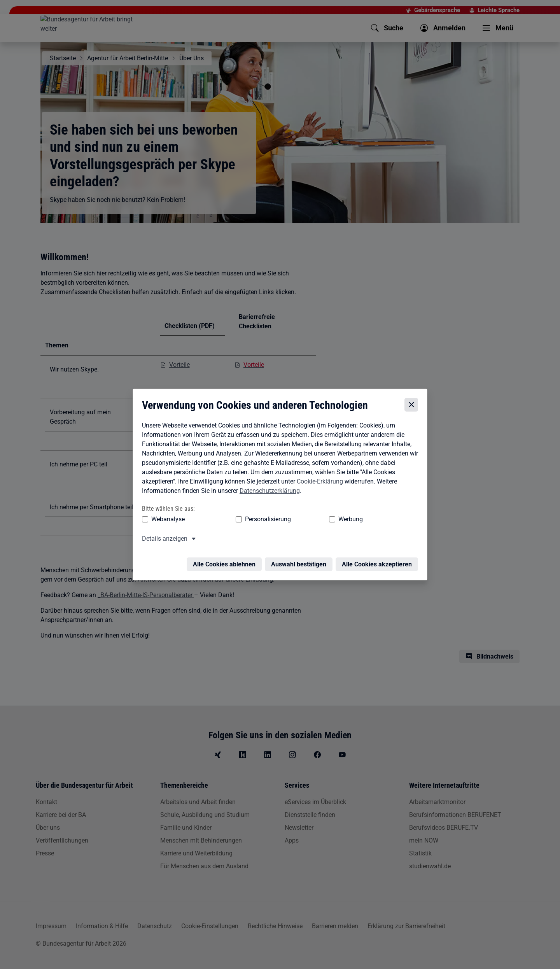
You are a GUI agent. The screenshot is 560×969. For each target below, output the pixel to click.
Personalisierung (244, 520)
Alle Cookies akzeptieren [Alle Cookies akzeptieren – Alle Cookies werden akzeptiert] (379, 560)
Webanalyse (166, 520)
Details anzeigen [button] (163, 539)
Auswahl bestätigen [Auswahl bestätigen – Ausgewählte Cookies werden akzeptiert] (301, 560)
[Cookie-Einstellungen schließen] (413, 405)
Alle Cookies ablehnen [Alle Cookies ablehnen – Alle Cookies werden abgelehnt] (226, 560)
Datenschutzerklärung (268, 491)
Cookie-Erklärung (318, 481)
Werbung (305, 520)
